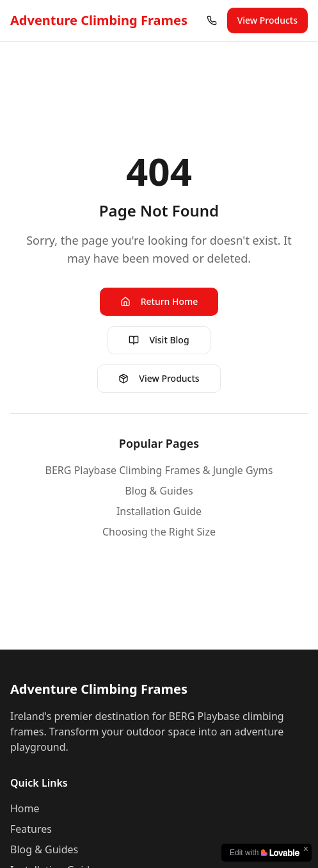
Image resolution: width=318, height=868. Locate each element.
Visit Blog (159, 340)
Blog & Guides (159, 491)
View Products (267, 20)
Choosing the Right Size (159, 532)
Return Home (159, 301)
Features (31, 829)
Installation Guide (159, 511)
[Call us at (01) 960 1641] (212, 20)
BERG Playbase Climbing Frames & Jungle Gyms (159, 470)
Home (25, 808)
